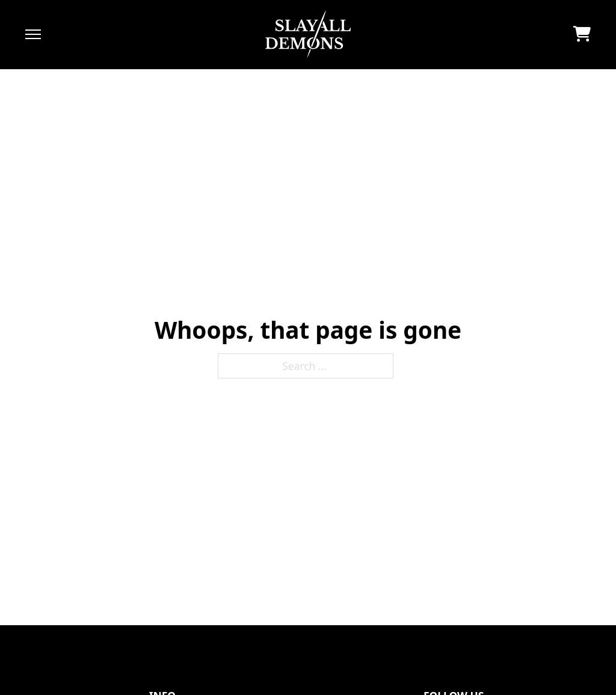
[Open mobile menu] (33, 34)
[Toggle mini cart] (582, 34)
